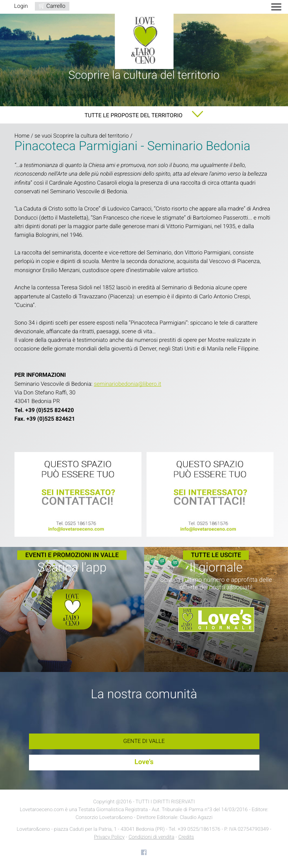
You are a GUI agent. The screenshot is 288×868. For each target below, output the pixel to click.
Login (21, 6)
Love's (144, 762)
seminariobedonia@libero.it (127, 384)
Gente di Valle (144, 741)
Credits (186, 837)
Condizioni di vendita (151, 837)
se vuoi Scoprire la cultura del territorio (82, 136)
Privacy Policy (109, 837)
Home (22, 136)
